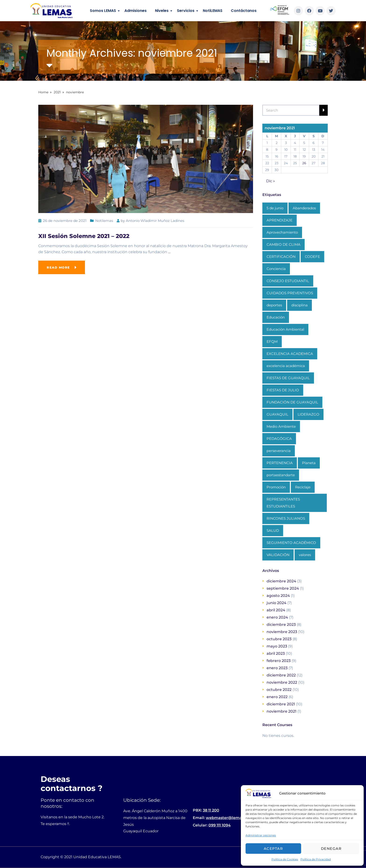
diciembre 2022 (281, 675)
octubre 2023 (279, 639)
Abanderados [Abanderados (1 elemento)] (304, 208)
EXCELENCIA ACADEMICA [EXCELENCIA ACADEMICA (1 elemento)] (290, 354)
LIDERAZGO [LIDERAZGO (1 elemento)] (308, 414)
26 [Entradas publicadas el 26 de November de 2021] (304, 163)
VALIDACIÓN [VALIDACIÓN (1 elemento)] (278, 555)
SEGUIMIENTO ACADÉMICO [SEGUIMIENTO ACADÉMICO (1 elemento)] (291, 543)
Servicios (186, 11)
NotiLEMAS (213, 11)
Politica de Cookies (285, 859)
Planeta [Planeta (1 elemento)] (309, 463)
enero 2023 (277, 668)
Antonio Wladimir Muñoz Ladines (155, 221)
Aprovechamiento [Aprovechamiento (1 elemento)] (282, 232)
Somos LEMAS (103, 11)
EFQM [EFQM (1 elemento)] (272, 341)
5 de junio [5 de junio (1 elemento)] (275, 208)
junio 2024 (276, 603)
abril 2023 (276, 653)
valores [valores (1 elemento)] (305, 555)
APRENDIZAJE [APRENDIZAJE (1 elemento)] (280, 220)
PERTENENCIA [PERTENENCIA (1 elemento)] (280, 463)
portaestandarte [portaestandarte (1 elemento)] (281, 475)
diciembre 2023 (281, 625)
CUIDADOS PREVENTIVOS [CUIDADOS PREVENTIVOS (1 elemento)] (290, 293)
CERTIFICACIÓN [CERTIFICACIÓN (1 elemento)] (281, 257)
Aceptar (273, 849)
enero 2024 (277, 617)
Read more (58, 267)
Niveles (162, 11)
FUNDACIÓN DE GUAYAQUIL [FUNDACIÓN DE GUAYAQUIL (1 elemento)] (292, 402)
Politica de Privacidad (316, 859)
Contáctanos (244, 11)
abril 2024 (276, 610)
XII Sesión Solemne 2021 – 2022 (84, 236)
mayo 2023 (277, 646)
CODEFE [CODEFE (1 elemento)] (312, 257)
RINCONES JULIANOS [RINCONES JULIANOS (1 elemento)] (286, 518)
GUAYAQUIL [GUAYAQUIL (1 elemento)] (277, 414)
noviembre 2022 (282, 682)
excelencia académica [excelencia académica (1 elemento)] (286, 366)
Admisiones (135, 11)
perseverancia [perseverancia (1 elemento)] (279, 451)
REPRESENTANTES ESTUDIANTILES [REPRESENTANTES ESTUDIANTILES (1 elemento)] (283, 503)
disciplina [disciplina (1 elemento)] (299, 305)
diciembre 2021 (281, 704)
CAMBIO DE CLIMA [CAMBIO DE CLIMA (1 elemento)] (283, 244)
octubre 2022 (279, 690)
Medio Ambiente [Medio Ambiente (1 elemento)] (281, 426)
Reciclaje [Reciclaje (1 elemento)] (303, 487)
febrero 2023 (279, 661)
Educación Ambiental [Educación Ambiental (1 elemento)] (285, 329)
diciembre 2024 (281, 581)
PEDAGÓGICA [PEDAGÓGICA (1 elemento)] (279, 439)
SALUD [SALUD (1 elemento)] (273, 530)
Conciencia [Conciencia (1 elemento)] (276, 269)
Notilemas (104, 221)
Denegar (331, 849)
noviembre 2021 (282, 711)
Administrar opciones (261, 835)
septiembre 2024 (283, 588)
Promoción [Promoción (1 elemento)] (276, 487)
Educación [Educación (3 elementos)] (276, 317)
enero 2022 (277, 697)
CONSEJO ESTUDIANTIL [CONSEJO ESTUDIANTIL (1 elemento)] (288, 281)
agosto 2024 (278, 596)
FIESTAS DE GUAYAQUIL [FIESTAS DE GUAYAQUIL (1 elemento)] (288, 378)
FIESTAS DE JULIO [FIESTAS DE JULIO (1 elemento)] (283, 390)
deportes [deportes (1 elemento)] (274, 305)
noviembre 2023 (282, 632)
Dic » (271, 181)
